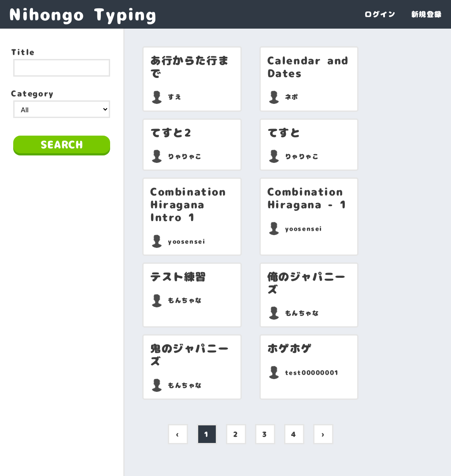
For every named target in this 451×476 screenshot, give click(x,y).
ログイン (380, 14)
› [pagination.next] (323, 434)
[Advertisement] (62, 221)
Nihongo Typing (83, 14)
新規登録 (427, 14)
